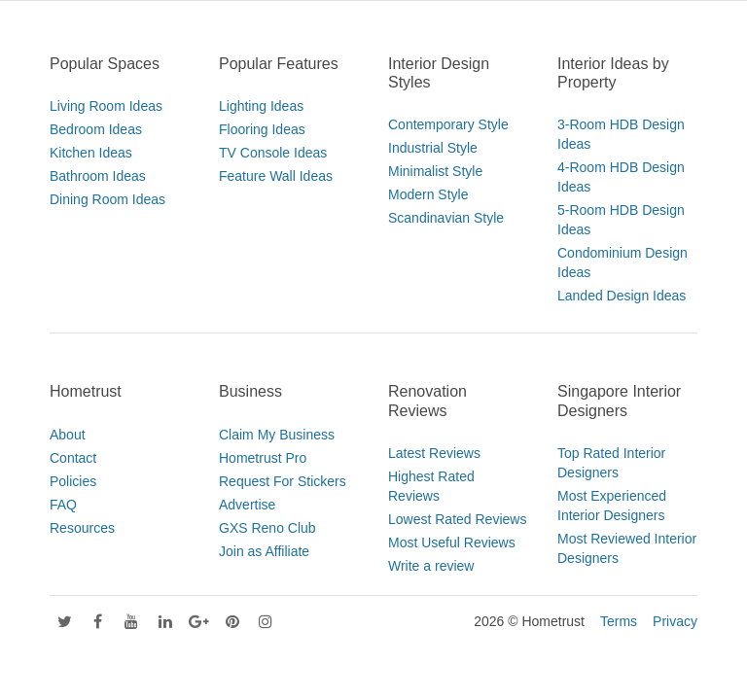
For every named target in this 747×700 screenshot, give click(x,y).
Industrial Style (433, 148)
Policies (73, 481)
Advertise (247, 505)
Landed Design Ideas (622, 296)
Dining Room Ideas (107, 199)
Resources (82, 528)
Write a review (431, 566)
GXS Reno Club (267, 528)
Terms (619, 621)
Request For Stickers (283, 481)
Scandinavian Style (446, 218)
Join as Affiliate (264, 551)
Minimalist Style (435, 171)
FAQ (63, 505)
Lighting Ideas (261, 106)
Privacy (675, 621)
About (68, 435)
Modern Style (428, 194)
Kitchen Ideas (91, 153)
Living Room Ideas (106, 106)
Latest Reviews (434, 453)
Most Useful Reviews (452, 542)
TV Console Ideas (273, 153)
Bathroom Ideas (98, 176)
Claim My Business (277, 435)
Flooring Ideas (262, 129)
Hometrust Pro (263, 458)
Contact (73, 458)
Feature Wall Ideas (276, 176)
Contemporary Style (448, 124)
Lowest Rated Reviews (457, 519)
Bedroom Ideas (96, 129)
